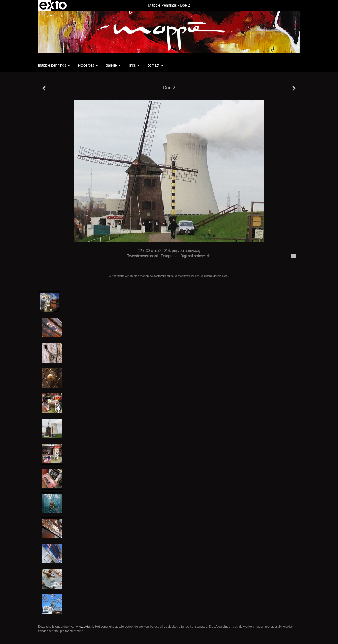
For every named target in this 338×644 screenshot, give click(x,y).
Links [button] (134, 65)
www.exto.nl (85, 627)
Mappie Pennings (162, 5)
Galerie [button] (113, 65)
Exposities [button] (88, 65)
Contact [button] (155, 65)
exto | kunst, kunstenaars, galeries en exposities (53, 5)
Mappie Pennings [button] (54, 65)
